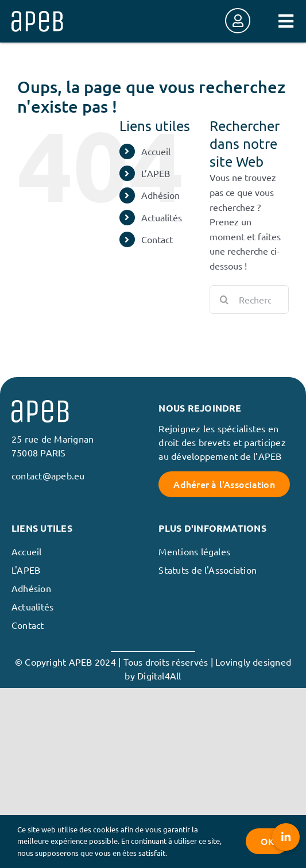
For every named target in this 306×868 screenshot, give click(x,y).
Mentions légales (194, 551)
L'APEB (26, 570)
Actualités (162, 217)
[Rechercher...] (249, 299)
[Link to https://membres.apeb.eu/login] (238, 21)
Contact (157, 239)
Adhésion (160, 195)
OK (267, 841)
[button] (286, 837)
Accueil (156, 151)
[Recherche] (224, 299)
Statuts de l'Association (208, 570)
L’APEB (156, 173)
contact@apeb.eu (48, 475)
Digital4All (159, 675)
